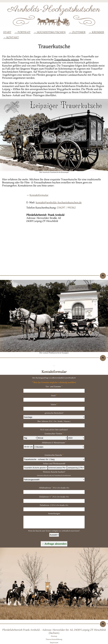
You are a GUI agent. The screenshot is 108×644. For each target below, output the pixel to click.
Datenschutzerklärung (54, 639)
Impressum (54, 642)
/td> (54, 459)
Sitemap (54, 636)
